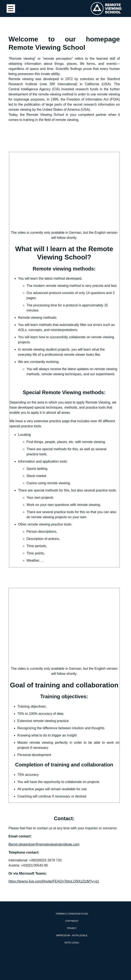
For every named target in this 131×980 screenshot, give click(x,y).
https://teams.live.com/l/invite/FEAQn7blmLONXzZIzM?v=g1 (54, 881)
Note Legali (72, 943)
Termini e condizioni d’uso (72, 914)
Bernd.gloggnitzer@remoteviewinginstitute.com (44, 844)
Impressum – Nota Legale (72, 935)
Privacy (72, 928)
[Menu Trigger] (11, 8)
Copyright (72, 921)
